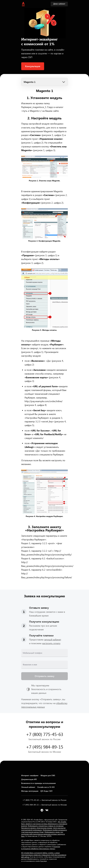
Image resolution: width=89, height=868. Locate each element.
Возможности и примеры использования (38, 783)
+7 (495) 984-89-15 (45, 747)
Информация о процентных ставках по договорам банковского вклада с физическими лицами (42, 827)
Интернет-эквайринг (30, 775)
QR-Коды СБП (46, 791)
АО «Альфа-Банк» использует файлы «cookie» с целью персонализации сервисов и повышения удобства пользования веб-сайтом (44, 855)
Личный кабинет (28, 787)
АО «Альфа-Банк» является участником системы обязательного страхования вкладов (44, 824)
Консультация (33, 66)
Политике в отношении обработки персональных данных (41, 848)
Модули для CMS (48, 775)
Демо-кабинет (59, 4)
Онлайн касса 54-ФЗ (46, 787)
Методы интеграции (30, 791)
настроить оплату (51, 643)
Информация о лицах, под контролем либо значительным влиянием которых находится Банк (43, 834)
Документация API (29, 779)
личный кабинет (53, 640)
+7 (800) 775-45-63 (45, 734)
